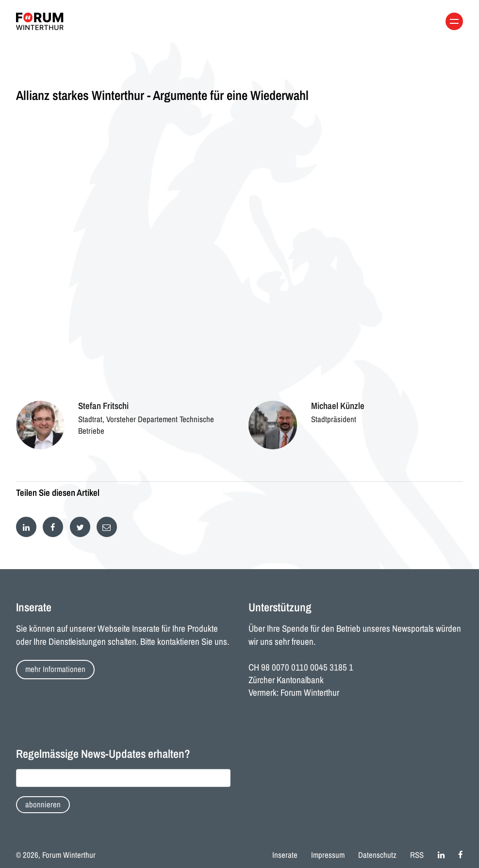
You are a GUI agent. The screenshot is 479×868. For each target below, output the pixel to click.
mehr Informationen (55, 669)
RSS (417, 855)
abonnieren (43, 804)
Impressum (328, 855)
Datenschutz (377, 855)
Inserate (285, 855)
